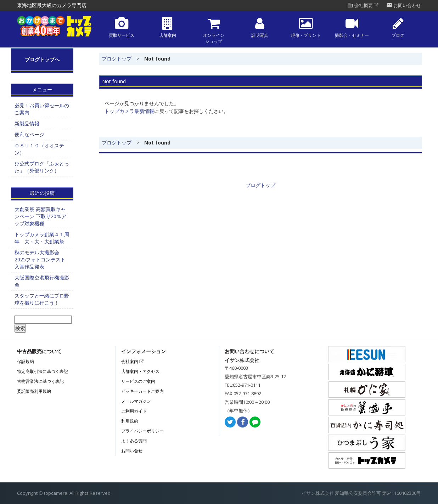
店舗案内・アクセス (140, 371)
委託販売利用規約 (34, 391)
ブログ (398, 27)
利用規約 (130, 421)
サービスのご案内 (138, 381)
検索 (20, 328)
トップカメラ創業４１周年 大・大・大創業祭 (42, 238)
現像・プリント (306, 27)
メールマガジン (136, 401)
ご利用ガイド (134, 411)
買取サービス (122, 27)
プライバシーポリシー (142, 431)
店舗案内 (168, 27)
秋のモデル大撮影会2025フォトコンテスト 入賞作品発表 (40, 259)
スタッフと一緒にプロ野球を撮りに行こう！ (42, 299)
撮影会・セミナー (352, 27)
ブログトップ (117, 59)
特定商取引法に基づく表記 (43, 371)
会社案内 (132, 361)
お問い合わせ (404, 5)
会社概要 (363, 5)
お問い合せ (132, 451)
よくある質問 (134, 441)
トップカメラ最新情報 (129, 111)
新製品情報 (27, 123)
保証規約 (26, 361)
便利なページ (29, 134)
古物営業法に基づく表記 (40, 381)
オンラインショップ (214, 30)
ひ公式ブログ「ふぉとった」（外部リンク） (42, 167)
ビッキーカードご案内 (142, 391)
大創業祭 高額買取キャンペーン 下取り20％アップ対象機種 (40, 216)
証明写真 (260, 27)
